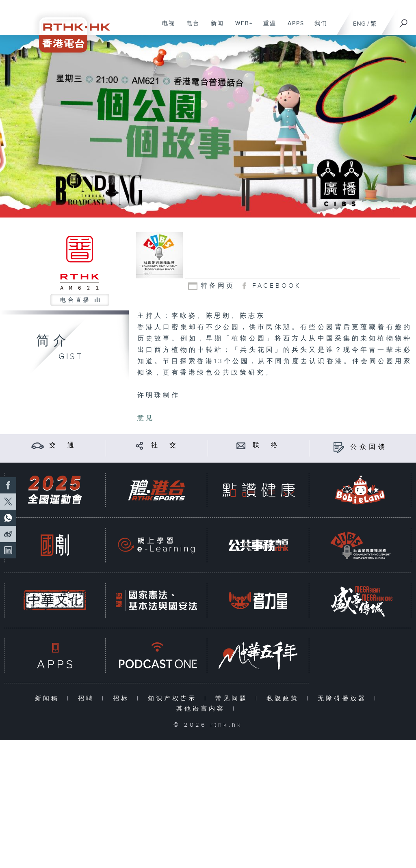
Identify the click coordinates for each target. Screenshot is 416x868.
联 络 (266, 445)
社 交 (165, 445)
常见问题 (233, 699)
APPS (293, 28)
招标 (123, 699)
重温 (267, 28)
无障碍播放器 (344, 699)
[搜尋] (404, 21)
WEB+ (241, 28)
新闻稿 (49, 699)
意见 (146, 418)
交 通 (63, 445)
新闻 (214, 28)
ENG (359, 24)
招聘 (88, 699)
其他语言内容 (203, 709)
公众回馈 (369, 447)
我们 (318, 28)
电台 (190, 28)
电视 (166, 28)
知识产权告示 (174, 699)
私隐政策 (285, 699)
